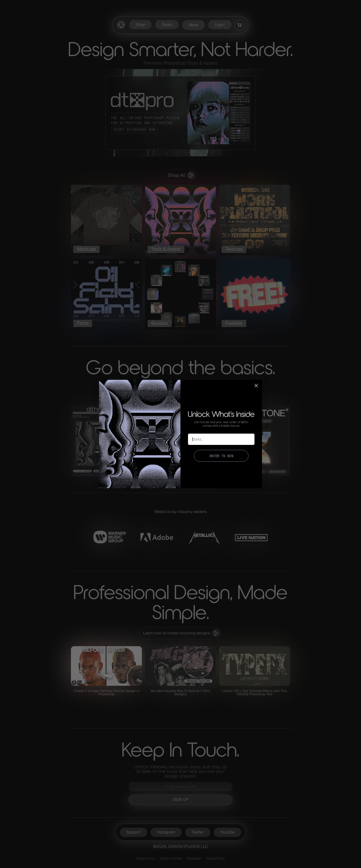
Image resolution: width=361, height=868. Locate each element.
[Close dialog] (256, 386)
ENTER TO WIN (221, 456)
